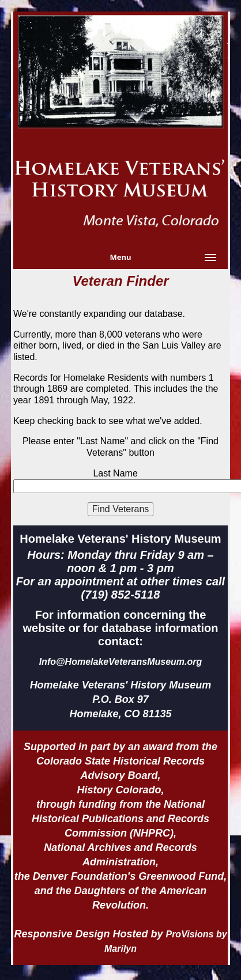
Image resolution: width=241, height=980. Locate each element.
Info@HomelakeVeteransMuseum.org (121, 662)
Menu (120, 257)
